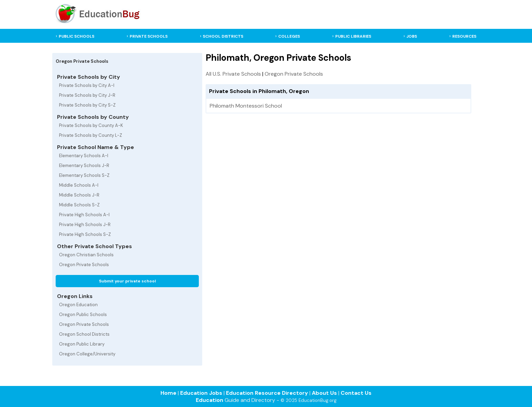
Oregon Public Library (82, 344)
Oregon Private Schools (84, 265)
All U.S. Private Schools (233, 74)
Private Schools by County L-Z (91, 135)
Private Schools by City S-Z (87, 105)
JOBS (412, 36)
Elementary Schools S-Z (84, 175)
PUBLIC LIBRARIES (353, 36)
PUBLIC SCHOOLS (77, 36)
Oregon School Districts (84, 334)
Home (168, 393)
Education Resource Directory (267, 393)
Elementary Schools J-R (84, 165)
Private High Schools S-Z (85, 234)
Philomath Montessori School (246, 106)
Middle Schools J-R (79, 195)
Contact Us (356, 393)
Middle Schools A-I (79, 185)
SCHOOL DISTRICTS (223, 36)
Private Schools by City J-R (87, 95)
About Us (324, 393)
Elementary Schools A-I (84, 156)
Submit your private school (127, 281)
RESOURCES (464, 36)
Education (210, 400)
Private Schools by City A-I (87, 85)
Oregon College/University (87, 354)
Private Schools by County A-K (91, 125)
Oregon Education (78, 305)
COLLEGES (289, 36)
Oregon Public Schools (83, 314)
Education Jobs (201, 393)
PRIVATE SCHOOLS (149, 36)
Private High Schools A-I (84, 215)
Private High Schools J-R (85, 225)
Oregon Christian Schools (86, 255)
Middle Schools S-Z (79, 205)
